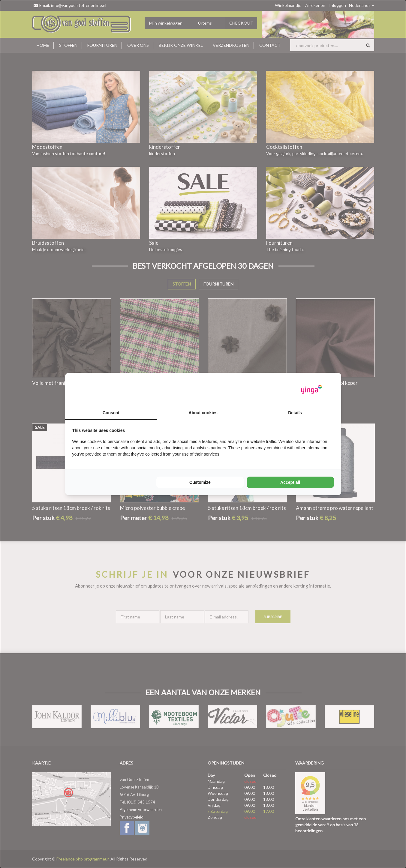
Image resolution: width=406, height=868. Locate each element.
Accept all (290, 482)
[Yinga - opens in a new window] (311, 389)
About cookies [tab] (203, 413)
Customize (200, 482)
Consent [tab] (111, 413)
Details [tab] (295, 413)
